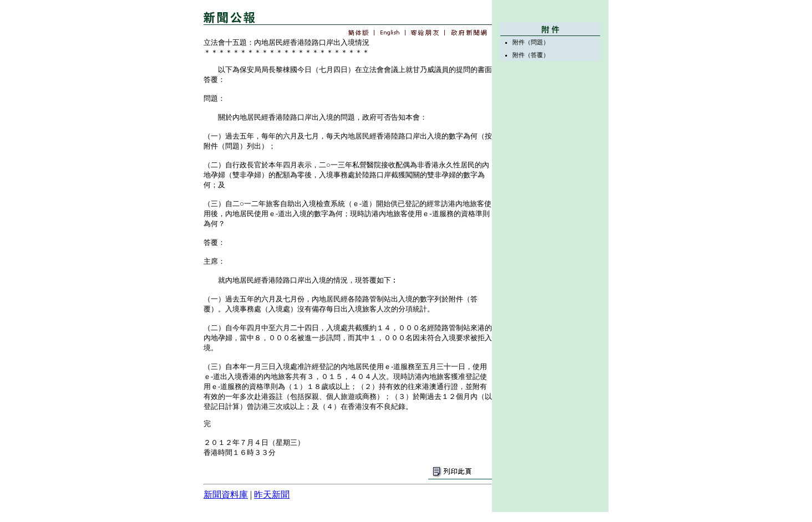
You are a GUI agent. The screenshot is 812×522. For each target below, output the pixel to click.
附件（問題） (531, 42)
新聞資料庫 (226, 495)
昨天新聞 (272, 495)
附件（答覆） (531, 55)
